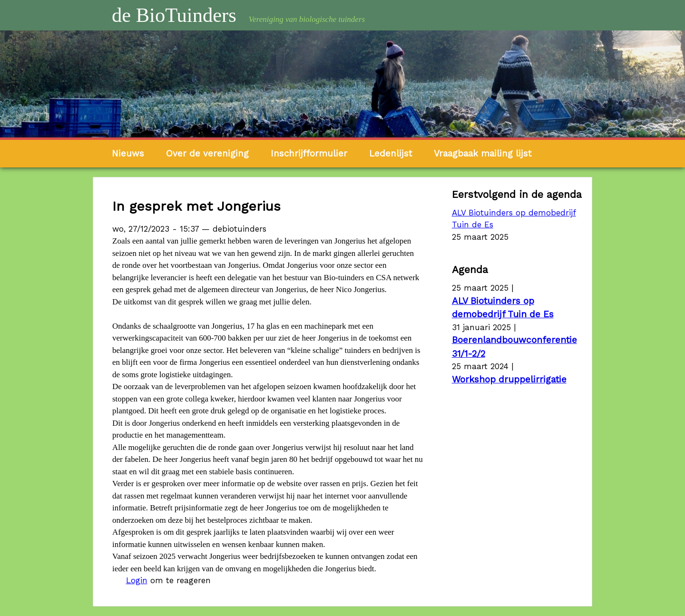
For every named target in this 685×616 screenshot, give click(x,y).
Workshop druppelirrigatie (509, 379)
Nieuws (128, 154)
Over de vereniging (207, 154)
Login (137, 580)
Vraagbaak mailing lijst (483, 154)
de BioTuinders (174, 15)
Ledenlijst (391, 154)
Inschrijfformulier (309, 154)
